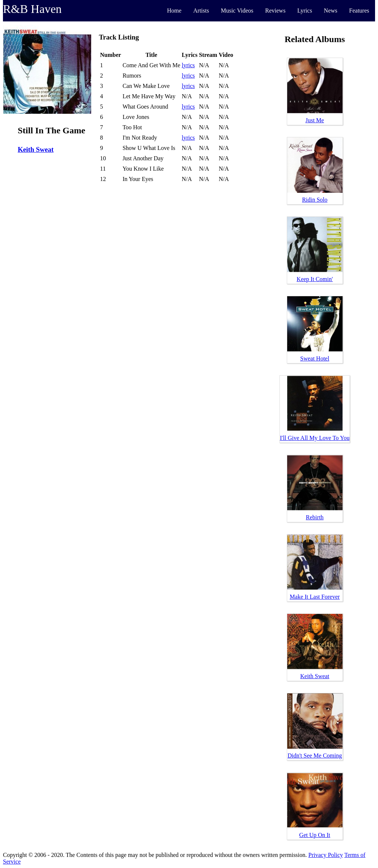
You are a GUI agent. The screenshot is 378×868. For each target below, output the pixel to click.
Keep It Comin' (315, 279)
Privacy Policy (326, 855)
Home (174, 11)
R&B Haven (32, 9)
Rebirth (315, 517)
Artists (201, 11)
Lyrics (305, 11)
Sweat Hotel (315, 358)
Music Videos (237, 11)
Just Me (315, 120)
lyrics (188, 65)
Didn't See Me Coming (315, 756)
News (330, 11)
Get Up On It (315, 835)
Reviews (275, 11)
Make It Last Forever (315, 597)
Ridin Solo (315, 200)
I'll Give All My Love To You (315, 438)
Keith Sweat (36, 149)
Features (359, 11)
